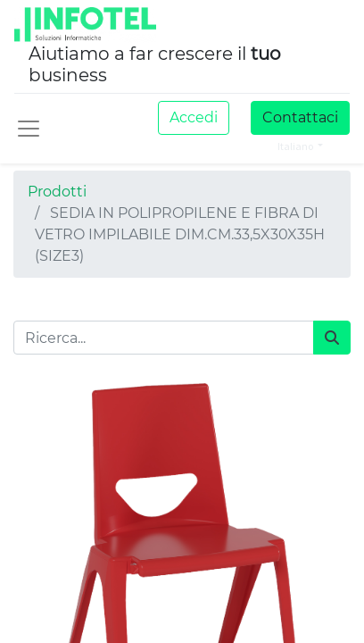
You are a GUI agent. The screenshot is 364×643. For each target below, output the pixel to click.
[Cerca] (332, 338)
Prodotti (57, 192)
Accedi (194, 117)
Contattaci (300, 117)
